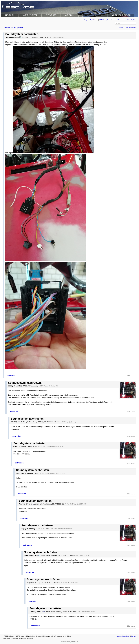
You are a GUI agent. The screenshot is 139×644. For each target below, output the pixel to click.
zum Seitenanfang (123, 636)
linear (121, 28)
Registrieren (94, 20)
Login (86, 20)
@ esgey (73, 422)
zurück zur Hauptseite (14, 28)
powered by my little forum (70, 642)
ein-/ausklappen (131, 28)
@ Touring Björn (54, 386)
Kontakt (134, 636)
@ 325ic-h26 (82, 504)
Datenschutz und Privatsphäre (126, 20)
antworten (11, 376)
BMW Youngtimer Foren (107, 20)
